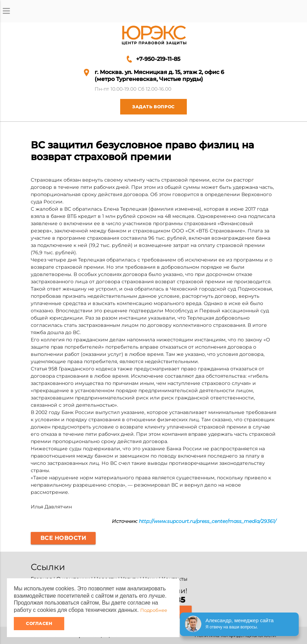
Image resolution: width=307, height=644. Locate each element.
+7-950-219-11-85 (158, 59)
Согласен (39, 623)
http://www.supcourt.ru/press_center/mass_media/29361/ (208, 521)
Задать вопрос (147, 107)
